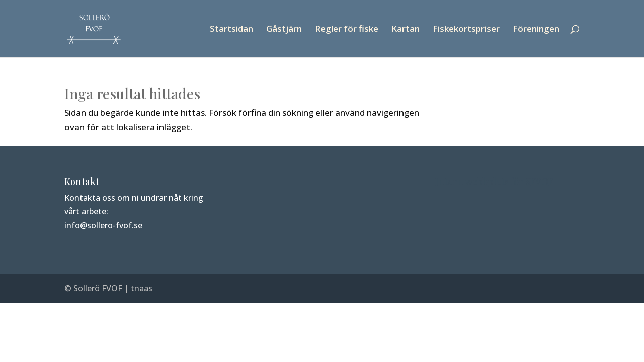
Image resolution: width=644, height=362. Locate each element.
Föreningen (536, 30)
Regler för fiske (347, 30)
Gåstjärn (284, 30)
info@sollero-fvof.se (103, 225)
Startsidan (231, 30)
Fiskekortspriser (466, 30)
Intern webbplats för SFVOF (494, 182)
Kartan (406, 30)
